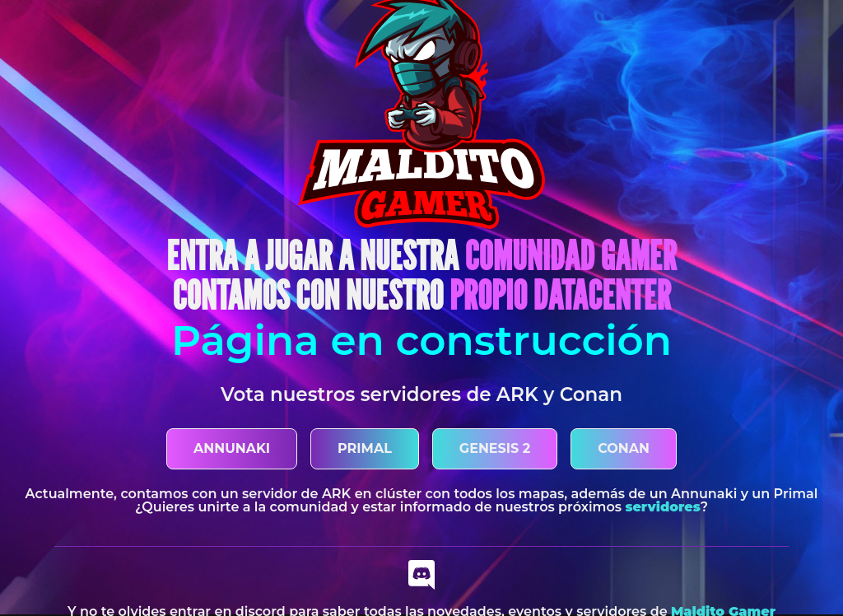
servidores (662, 507)
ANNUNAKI (232, 448)
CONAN (624, 448)
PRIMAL (365, 448)
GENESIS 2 (495, 448)
